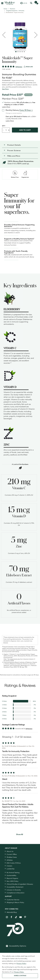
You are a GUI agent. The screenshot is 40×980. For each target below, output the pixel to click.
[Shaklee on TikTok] (16, 916)
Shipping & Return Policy (15, 902)
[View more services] (28, 67)
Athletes (10, 860)
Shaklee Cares (12, 857)
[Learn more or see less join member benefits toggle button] (6, 107)
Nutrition (12, 9)
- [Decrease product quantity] (3, 130)
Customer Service (13, 900)
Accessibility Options (18, 946)
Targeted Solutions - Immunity (15, 11)
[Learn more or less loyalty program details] (10, 121)
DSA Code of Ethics (14, 863)
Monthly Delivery (11, 110)
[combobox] (26, 110)
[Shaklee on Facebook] (11, 917)
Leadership (11, 869)
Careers (9, 866)
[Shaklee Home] (10, 3)
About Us (10, 851)
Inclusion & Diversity (14, 890)
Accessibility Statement (15, 887)
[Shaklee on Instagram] (7, 917)
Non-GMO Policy (13, 881)
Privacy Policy (21, 963)
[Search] (31, 3)
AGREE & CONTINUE (20, 976)
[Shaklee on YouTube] (21, 917)
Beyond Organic (12, 878)
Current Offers (12, 854)
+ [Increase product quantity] (9, 130)
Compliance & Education (16, 893)
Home (5, 9)
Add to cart (25, 130)
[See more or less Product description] (5, 89)
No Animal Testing (13, 873)
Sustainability (11, 875)
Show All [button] (20, 834)
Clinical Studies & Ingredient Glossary (20, 884)
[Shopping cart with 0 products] (37, 3)
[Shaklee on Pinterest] (25, 917)
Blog (12, 912)
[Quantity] (6, 130)
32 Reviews (19, 67)
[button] (20, 145)
